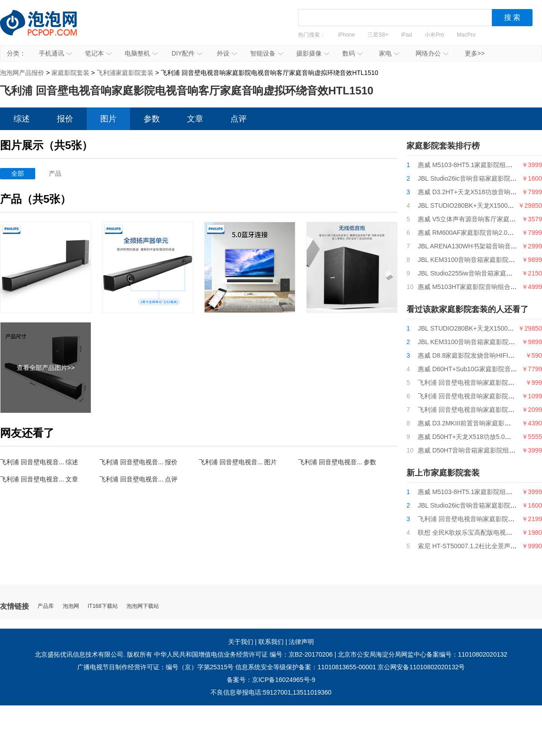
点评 (238, 119)
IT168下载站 (103, 606)
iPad (406, 35)
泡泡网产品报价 (47, 29)
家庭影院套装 (70, 73)
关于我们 (241, 642)
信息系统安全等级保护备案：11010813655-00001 (306, 667)
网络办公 (432, 53)
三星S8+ (378, 35)
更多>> (475, 53)
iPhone (346, 35)
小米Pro (434, 35)
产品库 (46, 606)
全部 (18, 173)
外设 (227, 53)
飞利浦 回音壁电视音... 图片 (238, 462)
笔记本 (98, 53)
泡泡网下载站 (143, 606)
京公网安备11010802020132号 (421, 667)
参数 (152, 119)
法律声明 (301, 642)
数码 (353, 53)
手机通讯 (55, 53)
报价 (65, 119)
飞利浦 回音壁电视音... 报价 (138, 462)
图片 (108, 119)
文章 (195, 119)
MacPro (466, 35)
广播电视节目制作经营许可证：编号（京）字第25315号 (156, 667)
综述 (22, 119)
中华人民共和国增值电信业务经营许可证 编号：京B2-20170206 (243, 654)
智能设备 (267, 53)
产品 (55, 173)
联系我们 (271, 642)
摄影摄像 (313, 53)
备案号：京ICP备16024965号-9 (271, 680)
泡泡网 (71, 606)
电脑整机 (141, 53)
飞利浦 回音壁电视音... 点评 (138, 479)
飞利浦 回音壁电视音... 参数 (337, 462)
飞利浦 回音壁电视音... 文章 (39, 479)
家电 (389, 53)
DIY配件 (187, 53)
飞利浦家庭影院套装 (125, 73)
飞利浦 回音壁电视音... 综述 (39, 462)
